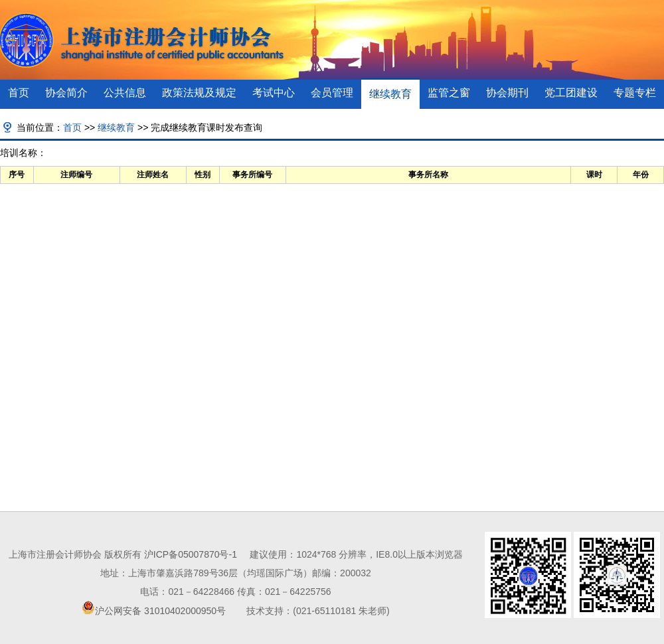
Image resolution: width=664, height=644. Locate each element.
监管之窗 (449, 93)
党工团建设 (571, 93)
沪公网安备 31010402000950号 (160, 611)
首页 (19, 93)
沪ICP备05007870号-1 (191, 554)
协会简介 (66, 93)
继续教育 (390, 94)
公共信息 (125, 93)
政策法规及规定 (199, 93)
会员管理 (332, 93)
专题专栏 (635, 93)
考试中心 (274, 93)
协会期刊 (507, 93)
